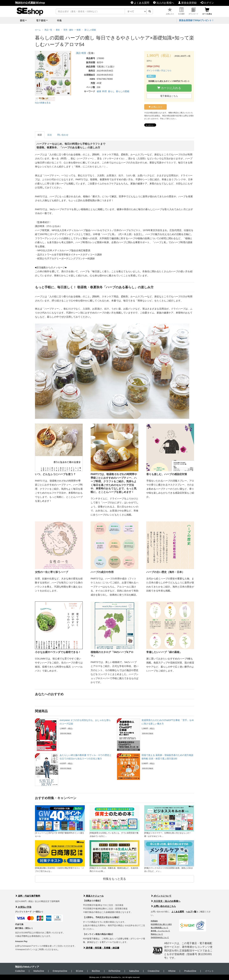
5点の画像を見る (43, 103)
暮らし (111, 91)
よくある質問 (140, 3)
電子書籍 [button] (41, 20)
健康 (99, 91)
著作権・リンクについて (160, 931)
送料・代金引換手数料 (28, 896)
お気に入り (170, 11)
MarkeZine (39, 971)
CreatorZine (154, 971)
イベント (209, 971)
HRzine (172, 971)
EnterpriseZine (60, 971)
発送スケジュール (93, 896)
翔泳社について (157, 934)
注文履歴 (181, 11)
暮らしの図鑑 (123, 91)
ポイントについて (161, 896)
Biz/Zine (96, 971)
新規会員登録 (187, 3)
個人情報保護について (160, 928)
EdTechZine (114, 971)
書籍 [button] (22, 20)
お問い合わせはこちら (163, 906)
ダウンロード (193, 11)
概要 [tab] (40, 135)
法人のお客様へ (164, 3)
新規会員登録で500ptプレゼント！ (196, 20)
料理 (104, 91)
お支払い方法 (23, 907)
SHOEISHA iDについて (160, 937)
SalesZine (134, 971)
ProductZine (190, 971)
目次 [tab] (50, 135)
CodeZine (20, 971)
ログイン (207, 3)
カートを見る (207, 11)
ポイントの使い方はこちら (159, 70)
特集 (59, 20)
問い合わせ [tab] (63, 135)
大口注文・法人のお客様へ (166, 901)
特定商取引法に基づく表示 (161, 924)
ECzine (79, 971)
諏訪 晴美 (81, 53)
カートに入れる (169, 88)
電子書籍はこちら (169, 96)
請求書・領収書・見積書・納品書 (101, 948)
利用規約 (154, 921)
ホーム (38, 30)
